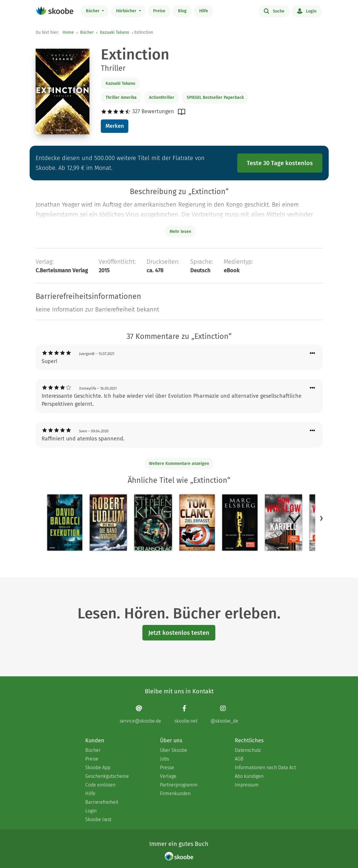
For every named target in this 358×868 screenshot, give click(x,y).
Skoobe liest (98, 819)
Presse (167, 768)
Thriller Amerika (121, 97)
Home (68, 32)
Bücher (93, 11)
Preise (159, 11)
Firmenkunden (175, 794)
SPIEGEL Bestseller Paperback (215, 97)
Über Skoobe (174, 750)
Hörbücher (127, 11)
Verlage (168, 776)
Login (307, 11)
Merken (115, 126)
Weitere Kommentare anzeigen (179, 464)
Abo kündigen (249, 776)
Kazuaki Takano (115, 32)
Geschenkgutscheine (107, 776)
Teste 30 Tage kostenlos (280, 163)
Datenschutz (248, 750)
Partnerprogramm (179, 785)
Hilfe (204, 11)
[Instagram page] (224, 714)
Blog (182, 11)
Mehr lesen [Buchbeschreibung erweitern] (180, 232)
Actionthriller (162, 97)
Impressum (247, 785)
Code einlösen (100, 785)
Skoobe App (98, 768)
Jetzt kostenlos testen (179, 633)
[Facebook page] (186, 714)
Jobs (164, 759)
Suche (274, 11)
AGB (239, 759)
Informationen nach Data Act (265, 768)
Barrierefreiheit (102, 802)
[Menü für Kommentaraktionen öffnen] (313, 353)
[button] (322, 518)
